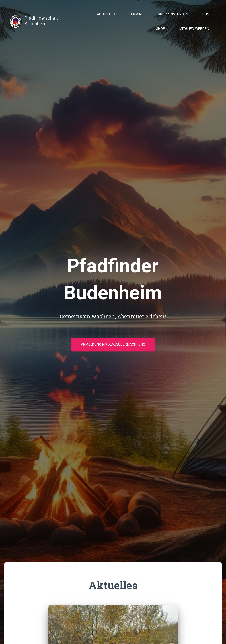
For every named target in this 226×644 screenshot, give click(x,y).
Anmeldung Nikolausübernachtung (113, 344)
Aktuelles (106, 14)
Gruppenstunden (173, 14)
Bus (206, 14)
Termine (136, 14)
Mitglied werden (194, 29)
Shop (160, 29)
